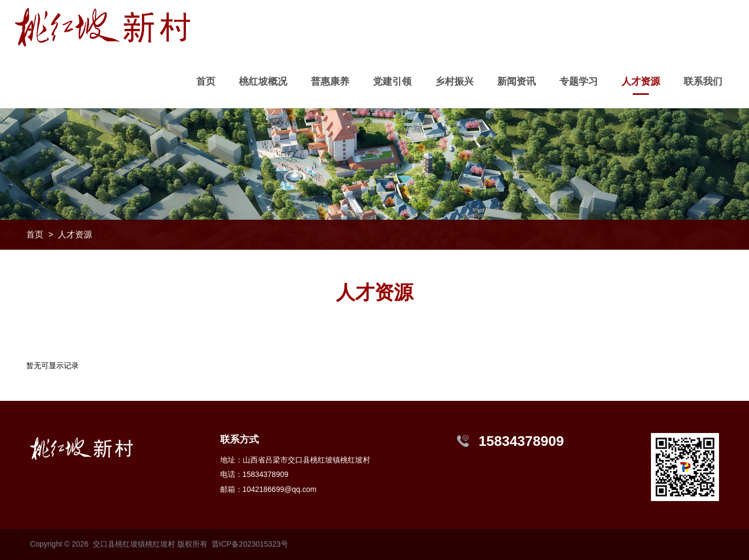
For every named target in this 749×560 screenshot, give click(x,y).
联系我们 (703, 81)
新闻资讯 (516, 81)
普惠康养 (330, 81)
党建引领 (392, 81)
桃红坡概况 (263, 81)
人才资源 (641, 81)
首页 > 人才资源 (59, 234)
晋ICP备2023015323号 (250, 544)
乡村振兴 (454, 81)
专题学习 (579, 81)
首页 (206, 81)
